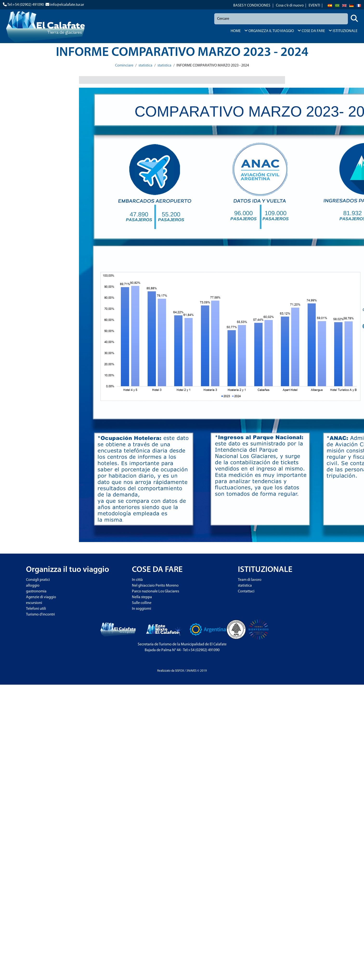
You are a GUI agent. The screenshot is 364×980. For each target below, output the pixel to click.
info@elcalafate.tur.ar (67, 5)
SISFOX (179, 671)
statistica (145, 66)
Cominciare (124, 66)
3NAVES (191, 671)
